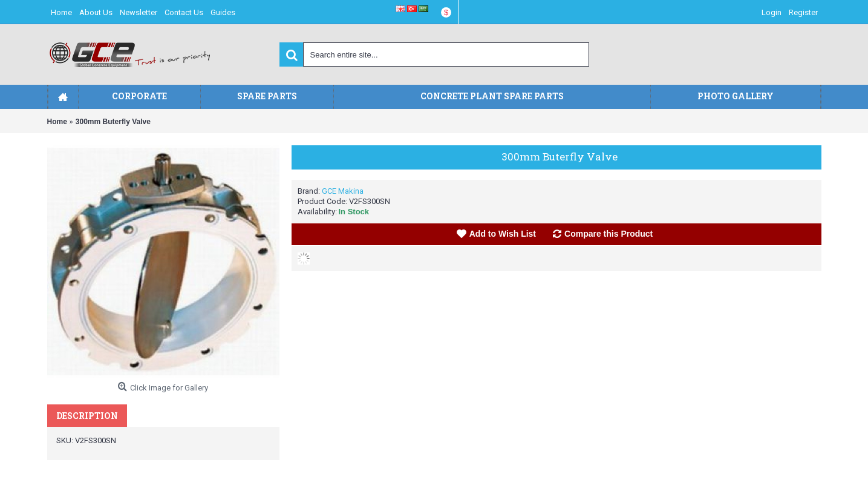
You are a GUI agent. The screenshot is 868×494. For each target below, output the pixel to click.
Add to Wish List (503, 234)
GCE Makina (343, 191)
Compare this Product (609, 234)
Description (87, 416)
